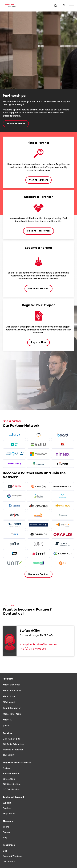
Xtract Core (9, 696)
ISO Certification (11, 789)
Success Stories (11, 774)
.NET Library (9, 755)
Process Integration (13, 750)
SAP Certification (12, 784)
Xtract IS (7, 720)
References (9, 779)
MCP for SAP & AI (11, 739)
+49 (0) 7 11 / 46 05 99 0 (33, 649)
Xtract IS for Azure (12, 714)
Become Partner (16, 124)
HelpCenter (9, 813)
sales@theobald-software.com (38, 644)
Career (6, 832)
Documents (9, 862)
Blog (5, 851)
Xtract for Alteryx (12, 690)
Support (7, 803)
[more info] (14, 435)
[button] (64, 5)
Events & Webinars (13, 856)
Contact (7, 808)
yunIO (6, 726)
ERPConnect (9, 702)
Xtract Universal (11, 685)
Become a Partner (38, 574)
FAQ (5, 838)
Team (6, 827)
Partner (7, 768)
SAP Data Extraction (13, 744)
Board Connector (12, 708)
